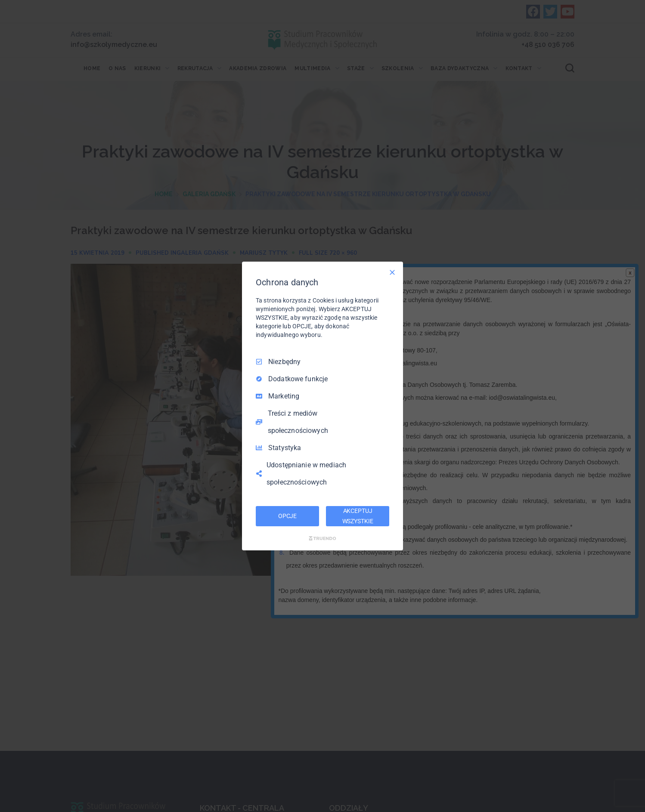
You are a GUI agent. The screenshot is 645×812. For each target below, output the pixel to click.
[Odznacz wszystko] (392, 272)
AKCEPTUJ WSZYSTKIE (358, 516)
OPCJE (287, 516)
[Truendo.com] (322, 538)
